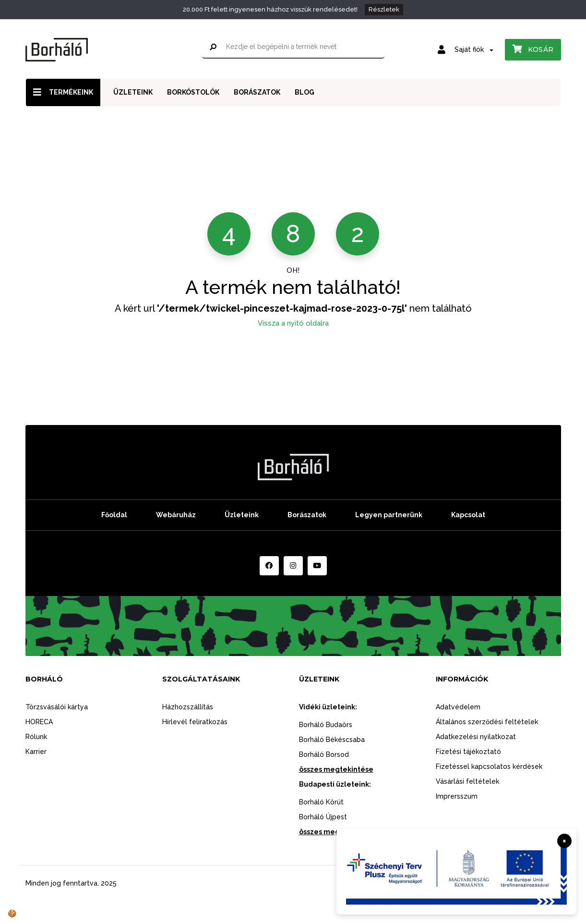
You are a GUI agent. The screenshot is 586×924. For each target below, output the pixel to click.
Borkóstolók (193, 92)
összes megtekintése (336, 769)
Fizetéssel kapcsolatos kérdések (489, 766)
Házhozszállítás (188, 707)
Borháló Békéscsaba (332, 740)
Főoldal (114, 515)
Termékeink (63, 92)
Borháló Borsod (324, 754)
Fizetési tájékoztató (468, 752)
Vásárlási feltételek (467, 781)
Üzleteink (133, 92)
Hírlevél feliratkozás (195, 722)
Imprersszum (457, 796)
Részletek (384, 9)
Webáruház (176, 515)
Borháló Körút (321, 802)
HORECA (39, 722)
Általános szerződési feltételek (487, 722)
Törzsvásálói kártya (57, 707)
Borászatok (257, 92)
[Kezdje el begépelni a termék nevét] (293, 47)
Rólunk (36, 737)
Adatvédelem (458, 707)
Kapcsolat (468, 515)
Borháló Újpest (323, 817)
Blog (305, 92)
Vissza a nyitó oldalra (293, 323)
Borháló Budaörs (326, 725)
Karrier (36, 752)
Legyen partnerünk (389, 515)
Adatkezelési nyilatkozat (476, 737)
